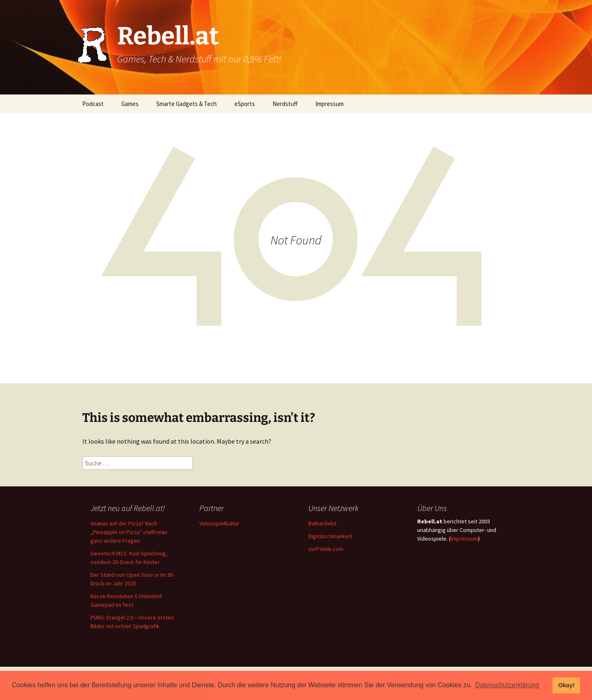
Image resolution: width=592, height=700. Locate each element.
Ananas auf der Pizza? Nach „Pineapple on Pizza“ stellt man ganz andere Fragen (129, 532)
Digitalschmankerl (330, 536)
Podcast (93, 104)
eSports (245, 104)
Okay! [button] (567, 685)
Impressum (330, 104)
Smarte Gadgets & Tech (186, 104)
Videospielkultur (219, 523)
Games (130, 104)
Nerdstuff (285, 104)
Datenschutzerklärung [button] (507, 685)
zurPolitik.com (326, 549)
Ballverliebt (322, 523)
